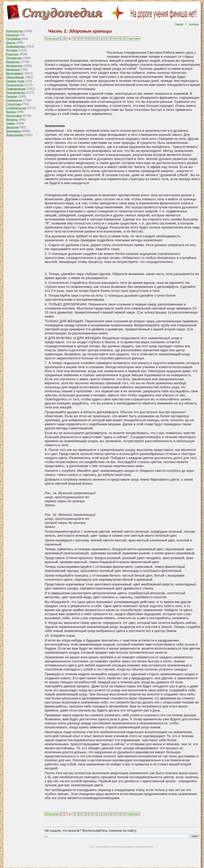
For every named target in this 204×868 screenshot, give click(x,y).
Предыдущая (52, 38)
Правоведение (16, 89)
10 (95, 38)
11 (99, 38)
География (13, 39)
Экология (12, 127)
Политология (15, 85)
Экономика (13, 131)
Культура (12, 54)
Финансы (12, 120)
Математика (14, 66)
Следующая (133, 38)
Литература (14, 58)
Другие (11, 43)
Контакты (194, 24)
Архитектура (14, 31)
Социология (14, 100)
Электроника (15, 135)
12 (104, 38)
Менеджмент (15, 73)
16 (123, 38)
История (12, 50)
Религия (11, 96)
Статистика (14, 104)
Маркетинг (13, 62)
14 (113, 38)
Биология (12, 35)
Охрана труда (15, 81)
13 (109, 38)
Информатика (15, 46)
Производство (15, 93)
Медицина (13, 70)
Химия (10, 123)
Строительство (16, 108)
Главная (179, 24)
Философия (14, 116)
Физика (11, 112)
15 (118, 38)
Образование (15, 77)
